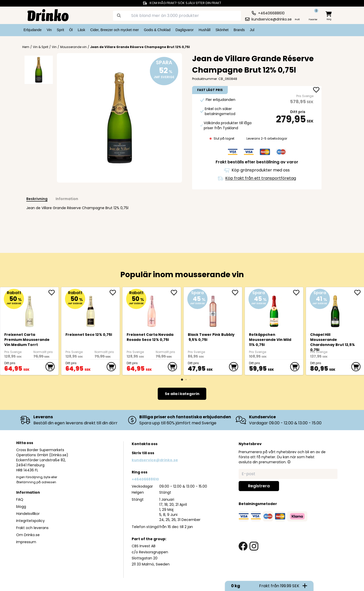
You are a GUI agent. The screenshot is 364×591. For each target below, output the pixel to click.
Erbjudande (33, 30)
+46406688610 (145, 479)
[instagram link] (254, 546)
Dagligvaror (185, 30)
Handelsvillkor (28, 514)
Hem (26, 47)
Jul (252, 30)
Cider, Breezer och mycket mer (115, 30)
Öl (71, 30)
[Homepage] (44, 15)
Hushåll (205, 30)
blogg (21, 507)
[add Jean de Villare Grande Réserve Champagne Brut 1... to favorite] (316, 90)
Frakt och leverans (32, 528)
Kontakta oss (145, 444)
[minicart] (329, 16)
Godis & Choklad (157, 30)
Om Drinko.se (28, 535)
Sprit (61, 30)
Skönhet (222, 30)
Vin (49, 30)
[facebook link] (243, 546)
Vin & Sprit (41, 47)
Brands (239, 30)
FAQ (20, 499)
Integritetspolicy (30, 521)
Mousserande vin (73, 47)
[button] (289, 462)
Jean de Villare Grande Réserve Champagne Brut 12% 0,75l (140, 47)
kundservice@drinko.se (155, 460)
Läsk (81, 30)
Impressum (26, 542)
